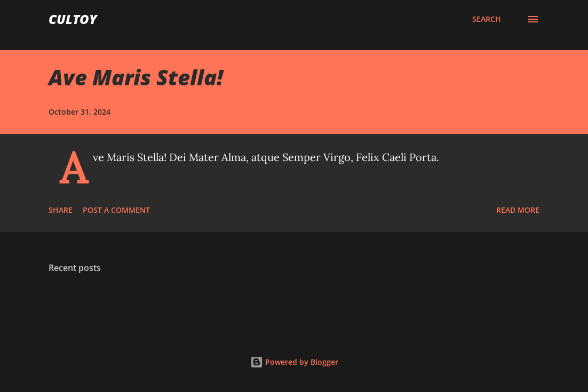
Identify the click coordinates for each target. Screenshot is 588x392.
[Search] (487, 19)
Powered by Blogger (294, 362)
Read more (518, 210)
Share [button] (61, 210)
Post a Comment (116, 210)
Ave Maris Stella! (136, 77)
